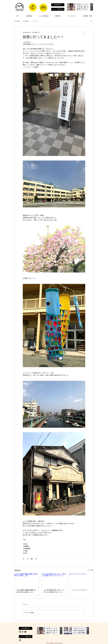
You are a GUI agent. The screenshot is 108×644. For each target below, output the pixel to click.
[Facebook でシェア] (24, 559)
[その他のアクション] (84, 32)
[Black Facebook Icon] (23, 632)
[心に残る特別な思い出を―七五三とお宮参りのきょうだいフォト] (54, 580)
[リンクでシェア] (36, 559)
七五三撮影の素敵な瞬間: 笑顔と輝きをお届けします (26, 591)
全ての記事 (17, 21)
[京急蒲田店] (58, 5)
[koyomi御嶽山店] (58, 9)
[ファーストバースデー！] (81, 580)
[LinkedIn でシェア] (32, 559)
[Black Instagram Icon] (20, 632)
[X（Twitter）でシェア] (28, 559)
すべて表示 (91, 570)
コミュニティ (35, 21)
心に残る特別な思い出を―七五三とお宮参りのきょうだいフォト (54, 591)
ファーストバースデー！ (80, 590)
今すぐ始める (26, 21)
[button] (92, 21)
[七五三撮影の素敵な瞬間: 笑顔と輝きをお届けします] (27, 580)
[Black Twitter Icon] (25, 632)
